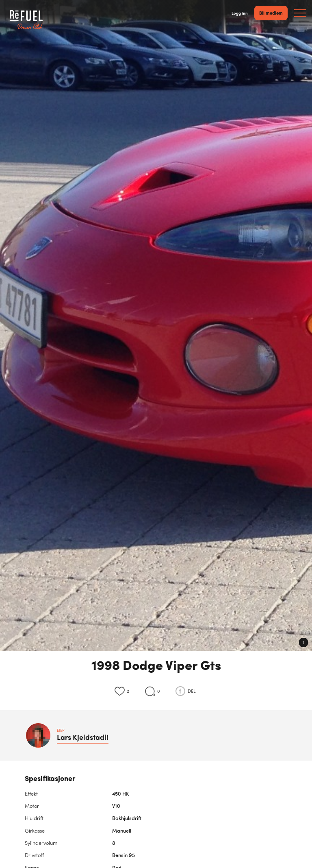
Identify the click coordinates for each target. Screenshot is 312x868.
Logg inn (240, 13)
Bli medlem (271, 13)
